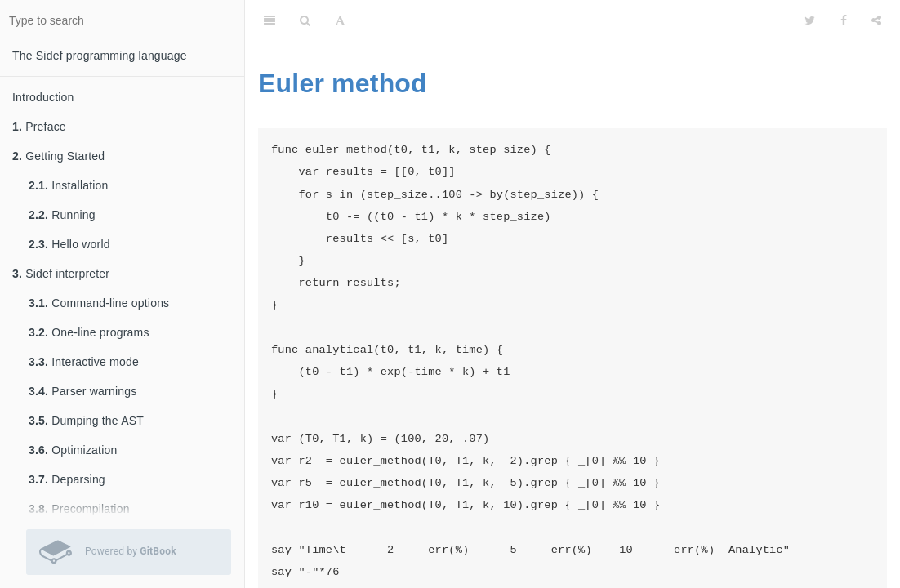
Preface (39, 127)
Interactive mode (84, 362)
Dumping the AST (86, 421)
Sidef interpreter (61, 274)
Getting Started (58, 156)
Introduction (43, 97)
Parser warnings (82, 391)
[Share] (876, 20)
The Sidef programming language (100, 56)
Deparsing (67, 479)
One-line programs (89, 332)
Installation (69, 185)
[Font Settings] (340, 20)
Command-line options (99, 303)
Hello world (69, 244)
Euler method (343, 83)
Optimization (73, 450)
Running (62, 215)
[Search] (305, 20)
